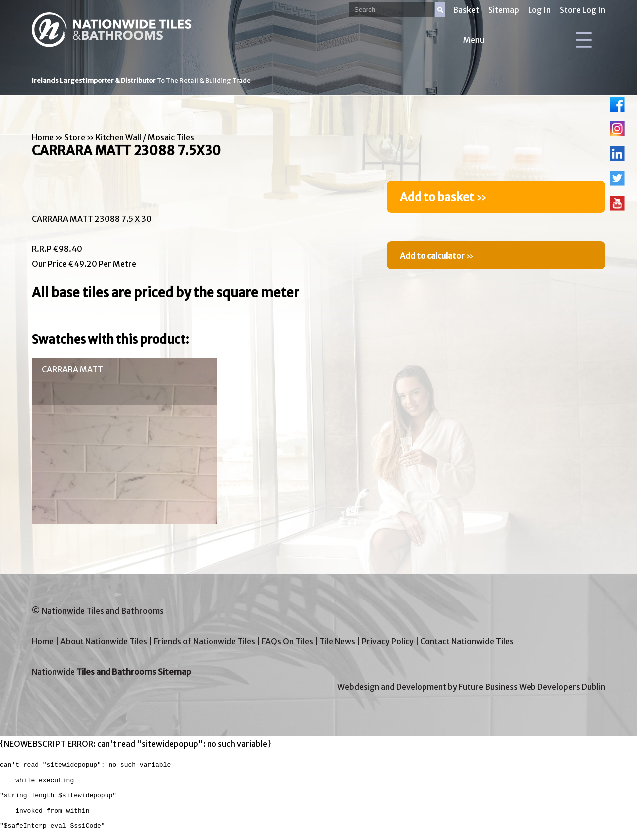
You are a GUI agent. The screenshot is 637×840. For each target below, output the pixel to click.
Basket (466, 10)
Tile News (337, 641)
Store (75, 137)
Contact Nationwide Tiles (467, 641)
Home (43, 137)
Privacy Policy (388, 641)
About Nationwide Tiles (104, 641)
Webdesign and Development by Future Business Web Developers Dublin (471, 687)
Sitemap (504, 10)
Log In (539, 10)
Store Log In (583, 10)
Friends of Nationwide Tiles (205, 641)
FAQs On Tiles (287, 641)
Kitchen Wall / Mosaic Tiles (145, 137)
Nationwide (111, 672)
